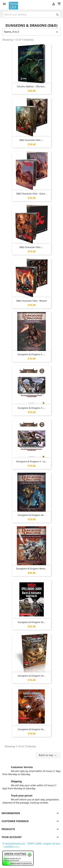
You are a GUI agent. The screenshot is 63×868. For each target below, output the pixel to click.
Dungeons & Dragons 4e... (32, 515)
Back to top (48, 755)
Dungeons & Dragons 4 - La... (32, 461)
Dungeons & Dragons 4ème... (31, 569)
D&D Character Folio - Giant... (32, 194)
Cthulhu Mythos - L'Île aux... (31, 86)
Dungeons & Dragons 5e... (32, 622)
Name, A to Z (31, 32)
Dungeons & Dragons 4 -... (31, 354)
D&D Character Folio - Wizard (31, 301)
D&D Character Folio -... (32, 140)
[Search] (31, 14)
